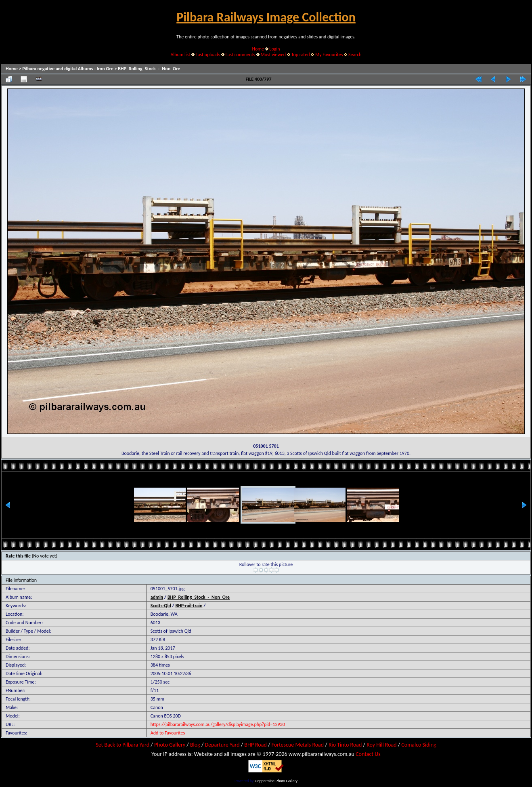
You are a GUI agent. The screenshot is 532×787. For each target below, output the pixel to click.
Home (258, 49)
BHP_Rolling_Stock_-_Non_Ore (149, 69)
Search (355, 55)
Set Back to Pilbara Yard (123, 745)
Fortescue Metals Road (298, 745)
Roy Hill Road (381, 745)
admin (157, 597)
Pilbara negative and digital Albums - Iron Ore (68, 69)
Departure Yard (222, 745)
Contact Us (368, 754)
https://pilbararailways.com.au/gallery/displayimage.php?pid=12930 (218, 724)
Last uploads (208, 55)
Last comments (240, 55)
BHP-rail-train (189, 606)
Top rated (301, 55)
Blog (195, 745)
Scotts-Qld (161, 606)
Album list (180, 55)
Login (274, 49)
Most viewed (273, 55)
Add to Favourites (168, 733)
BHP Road (256, 745)
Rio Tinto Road (345, 745)
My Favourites (329, 55)
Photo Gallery (170, 745)
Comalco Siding (419, 745)
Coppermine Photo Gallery (276, 781)
